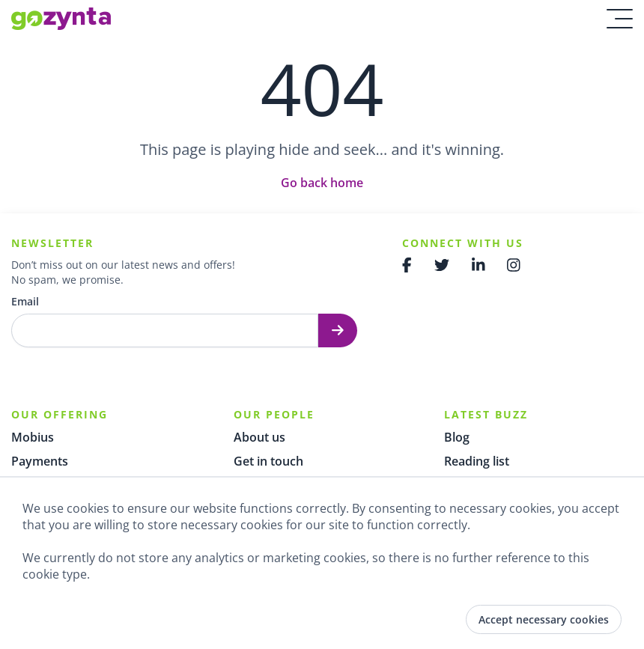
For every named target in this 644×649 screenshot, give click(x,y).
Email (25, 301)
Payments (40, 461)
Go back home (322, 183)
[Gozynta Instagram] (514, 265)
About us (259, 437)
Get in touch (268, 461)
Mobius (33, 437)
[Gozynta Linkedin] (479, 265)
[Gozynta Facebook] (407, 265)
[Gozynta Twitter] (442, 265)
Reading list (477, 461)
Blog (457, 437)
